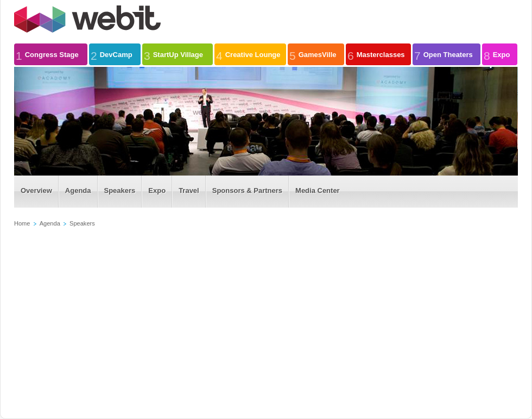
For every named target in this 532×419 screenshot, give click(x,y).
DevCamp (112, 54)
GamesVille (313, 54)
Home (22, 223)
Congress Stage (47, 54)
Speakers (82, 223)
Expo (497, 54)
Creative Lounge (248, 54)
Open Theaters (444, 54)
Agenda (50, 223)
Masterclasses (376, 54)
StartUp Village (173, 54)
